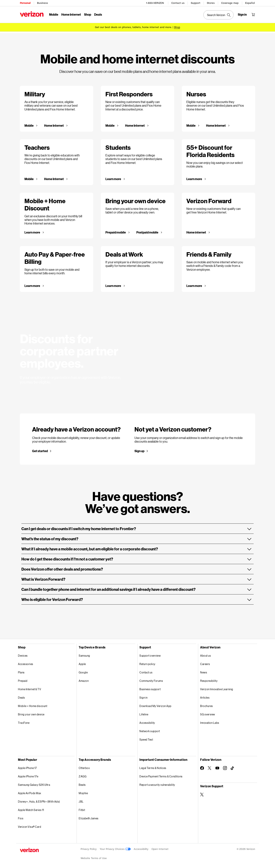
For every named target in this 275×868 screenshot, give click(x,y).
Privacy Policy (89, 848)
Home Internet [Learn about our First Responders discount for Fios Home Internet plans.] (135, 124)
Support (196, 3)
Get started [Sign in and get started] (40, 450)
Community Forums (151, 679)
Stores (211, 3)
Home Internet (71, 14)
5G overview (208, 713)
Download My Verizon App (155, 705)
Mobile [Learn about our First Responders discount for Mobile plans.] (110, 124)
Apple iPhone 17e (28, 775)
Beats (82, 783)
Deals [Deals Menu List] (98, 14)
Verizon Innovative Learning (217, 688)
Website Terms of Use (94, 857)
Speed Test (146, 738)
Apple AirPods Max (30, 792)
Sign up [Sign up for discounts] (139, 450)
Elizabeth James (89, 817)
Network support (150, 730)
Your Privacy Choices (115, 848)
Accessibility (147, 721)
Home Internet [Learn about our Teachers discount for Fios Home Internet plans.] (54, 178)
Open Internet (160, 848)
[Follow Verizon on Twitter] (210, 767)
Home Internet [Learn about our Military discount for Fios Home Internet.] (54, 124)
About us (205, 654)
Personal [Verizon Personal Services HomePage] (25, 3)
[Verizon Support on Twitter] (202, 793)
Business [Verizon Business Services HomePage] (42, 3)
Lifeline (144, 713)
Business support (150, 688)
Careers (205, 663)
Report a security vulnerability (157, 783)
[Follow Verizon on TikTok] (233, 767)
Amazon (84, 679)
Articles (205, 696)
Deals (21, 696)
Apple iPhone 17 (27, 767)
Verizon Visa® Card (30, 825)
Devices (23, 654)
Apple (82, 663)
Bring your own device (31, 713)
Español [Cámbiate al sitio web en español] (250, 3)
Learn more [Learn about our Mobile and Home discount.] (32, 231)
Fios (21, 817)
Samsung (84, 654)
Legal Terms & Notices (153, 767)
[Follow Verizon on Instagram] (225, 767)
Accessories (26, 663)
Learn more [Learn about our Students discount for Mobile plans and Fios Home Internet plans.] (113, 178)
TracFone (24, 721)
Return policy (147, 663)
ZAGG (82, 775)
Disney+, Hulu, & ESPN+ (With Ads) (39, 800)
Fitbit (82, 809)
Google (83, 671)
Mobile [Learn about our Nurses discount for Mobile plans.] (191, 124)
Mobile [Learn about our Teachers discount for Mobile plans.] (29, 178)
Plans (21, 671)
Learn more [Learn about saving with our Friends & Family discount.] (194, 284)
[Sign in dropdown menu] (242, 14)
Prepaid (23, 679)
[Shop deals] (177, 27)
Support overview (150, 654)
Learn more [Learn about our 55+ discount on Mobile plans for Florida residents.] (194, 178)
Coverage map (230, 3)
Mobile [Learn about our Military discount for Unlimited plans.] (29, 124)
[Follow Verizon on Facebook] (202, 767)
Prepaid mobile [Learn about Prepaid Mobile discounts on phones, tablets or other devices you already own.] (116, 231)
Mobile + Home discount (33, 705)
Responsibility (209, 679)
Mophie (83, 792)
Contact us (178, 3)
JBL (81, 800)
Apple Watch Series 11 (31, 809)
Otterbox (84, 767)
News (204, 671)
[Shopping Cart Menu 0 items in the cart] (253, 14)
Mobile (54, 14)
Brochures (207, 705)
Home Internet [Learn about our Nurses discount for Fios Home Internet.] (216, 124)
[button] (137, 527)
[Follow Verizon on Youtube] (217, 767)
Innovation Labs (210, 721)
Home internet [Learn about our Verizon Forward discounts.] (196, 231)
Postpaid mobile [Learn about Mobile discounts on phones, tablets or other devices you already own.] (148, 231)
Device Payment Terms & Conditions (161, 775)
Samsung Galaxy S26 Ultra (34, 783)
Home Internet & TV (30, 688)
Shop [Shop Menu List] (88, 14)
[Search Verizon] (218, 15)
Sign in (144, 696)
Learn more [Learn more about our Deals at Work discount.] (113, 284)
